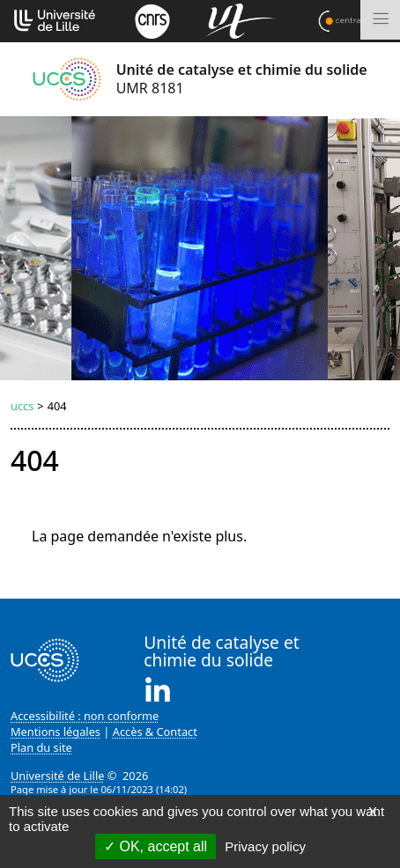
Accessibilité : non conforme (85, 716)
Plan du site (41, 747)
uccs (22, 406)
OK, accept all (156, 846)
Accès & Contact (155, 732)
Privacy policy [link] (265, 846)
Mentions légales (56, 732)
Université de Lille (57, 776)
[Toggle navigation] (380, 20)
